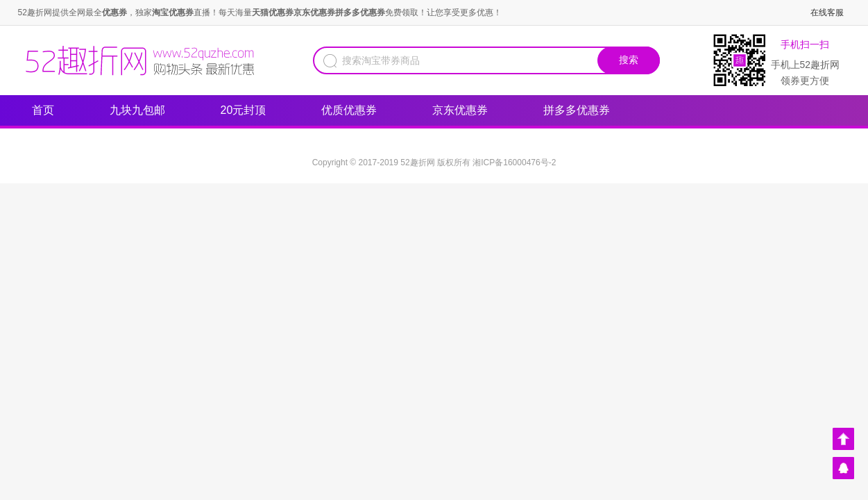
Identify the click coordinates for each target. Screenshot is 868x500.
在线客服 (827, 12)
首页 (43, 110)
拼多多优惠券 (577, 110)
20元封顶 (244, 110)
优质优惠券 (356, 107)
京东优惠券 (467, 107)
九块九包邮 (137, 110)
